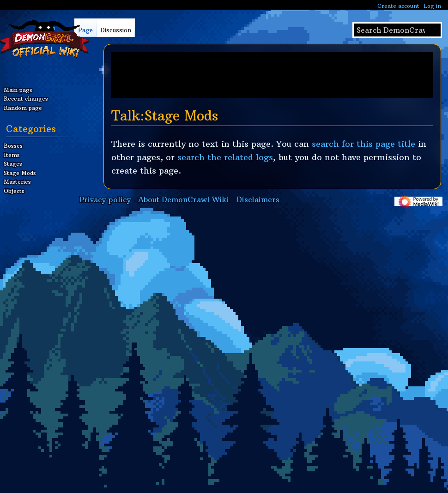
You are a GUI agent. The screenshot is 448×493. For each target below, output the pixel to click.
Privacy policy (105, 199)
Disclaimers (258, 199)
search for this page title (363, 144)
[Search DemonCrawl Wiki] (397, 30)
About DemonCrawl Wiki (184, 199)
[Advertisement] (272, 75)
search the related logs (225, 157)
